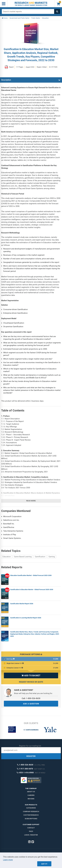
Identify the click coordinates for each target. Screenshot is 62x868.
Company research (31, 812)
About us (31, 792)
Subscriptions (31, 819)
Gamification (40, 557)
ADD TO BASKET (31, 675)
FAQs (31, 831)
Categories (31, 808)
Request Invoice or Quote (31, 682)
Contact (31, 828)
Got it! (44, 864)
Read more (31, 501)
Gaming (52, 557)
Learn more (8, 860)
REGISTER (31, 756)
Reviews (31, 799)
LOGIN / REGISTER (31, 835)
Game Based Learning (23, 557)
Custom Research (31, 815)
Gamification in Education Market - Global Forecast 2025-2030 (32, 589)
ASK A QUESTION (31, 704)
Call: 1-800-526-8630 (31, 698)
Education (7, 557)
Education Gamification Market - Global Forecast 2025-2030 (31, 575)
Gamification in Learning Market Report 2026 (26, 618)
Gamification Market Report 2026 (22, 604)
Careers (31, 795)
